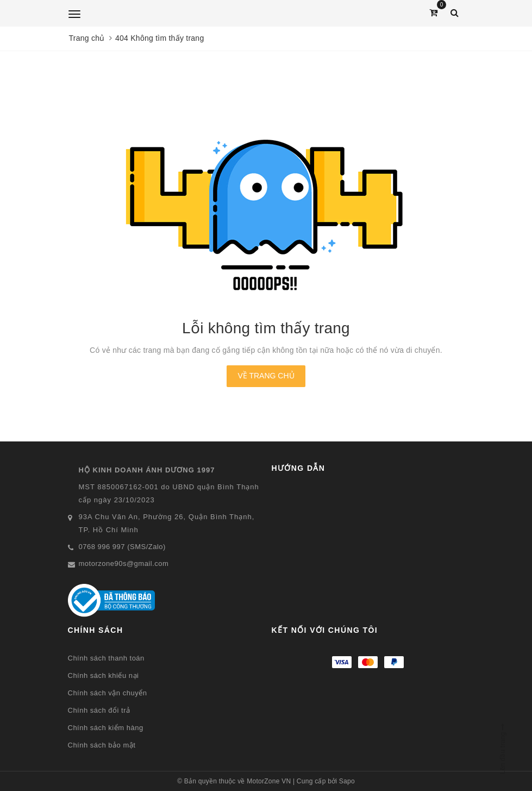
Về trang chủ (266, 376)
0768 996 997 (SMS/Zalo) (122, 547)
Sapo (347, 781)
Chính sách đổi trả (99, 710)
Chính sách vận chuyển (108, 693)
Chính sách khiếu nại (104, 675)
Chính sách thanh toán (106, 658)
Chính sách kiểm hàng (106, 728)
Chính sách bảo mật (102, 745)
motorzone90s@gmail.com (124, 563)
